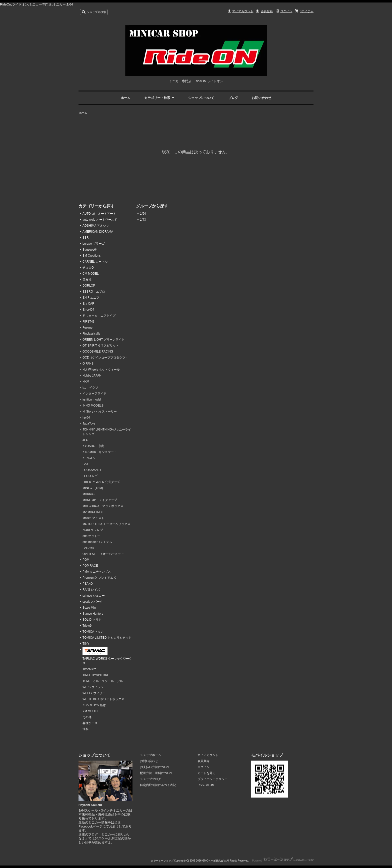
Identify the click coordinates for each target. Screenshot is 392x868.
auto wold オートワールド (100, 220)
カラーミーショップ (162, 861)
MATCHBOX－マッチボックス (103, 506)
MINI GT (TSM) (93, 488)
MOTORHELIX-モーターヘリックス (106, 524)
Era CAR (88, 304)
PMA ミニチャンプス (97, 572)
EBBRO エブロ (94, 292)
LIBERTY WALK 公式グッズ (101, 482)
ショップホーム (150, 755)
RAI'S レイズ (91, 590)
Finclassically (91, 334)
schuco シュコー (94, 596)
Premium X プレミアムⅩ (99, 578)
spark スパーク (93, 602)
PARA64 (88, 548)
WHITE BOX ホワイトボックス (103, 699)
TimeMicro (89, 669)
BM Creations (92, 256)
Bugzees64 (90, 250)
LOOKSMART (92, 470)
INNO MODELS (93, 406)
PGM (86, 560)
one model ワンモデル (97, 542)
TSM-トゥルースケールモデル (103, 681)
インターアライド (94, 394)
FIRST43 (88, 322)
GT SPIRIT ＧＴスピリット (101, 346)
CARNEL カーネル (95, 262)
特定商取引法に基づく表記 (158, 785)
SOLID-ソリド (92, 620)
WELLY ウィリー (94, 693)
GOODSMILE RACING (98, 352)
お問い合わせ (261, 98)
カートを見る (206, 773)
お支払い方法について (155, 767)
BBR (86, 238)
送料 (85, 729)
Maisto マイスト (93, 518)
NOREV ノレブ (93, 530)
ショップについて (201, 98)
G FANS (88, 364)
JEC (85, 440)
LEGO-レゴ (90, 476)
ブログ (233, 98)
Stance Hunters (93, 614)
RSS (201, 785)
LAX (85, 464)
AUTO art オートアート (99, 214)
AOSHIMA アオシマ (96, 226)
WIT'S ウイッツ (93, 687)
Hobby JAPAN (92, 376)
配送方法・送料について (156, 773)
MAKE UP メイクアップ (100, 500)
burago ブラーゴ (94, 244)
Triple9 (87, 626)
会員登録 (267, 11)
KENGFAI (89, 458)
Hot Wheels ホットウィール (101, 370)
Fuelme (87, 328)
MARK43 (88, 494)
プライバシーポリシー (212, 779)
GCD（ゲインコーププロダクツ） (105, 358)
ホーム (126, 98)
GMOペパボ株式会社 (214, 861)
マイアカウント (243, 11)
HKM (86, 382)
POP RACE (90, 566)
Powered (283, 861)
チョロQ (88, 268)
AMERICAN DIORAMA (98, 232)
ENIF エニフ (91, 298)
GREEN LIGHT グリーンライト (103, 340)
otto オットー (91, 536)
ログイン (286, 11)
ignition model (92, 400)
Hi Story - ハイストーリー (100, 412)
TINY (86, 644)
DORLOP (89, 286)
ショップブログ (150, 779)
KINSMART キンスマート (100, 452)
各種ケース (90, 723)
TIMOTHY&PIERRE (96, 675)
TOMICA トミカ (93, 632)
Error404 (88, 310)
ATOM (210, 785)
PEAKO (88, 584)
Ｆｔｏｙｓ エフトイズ (99, 316)
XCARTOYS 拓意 (94, 705)
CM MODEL (91, 274)
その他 (87, 717)
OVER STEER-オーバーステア (103, 554)
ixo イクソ (90, 388)
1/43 (143, 220)
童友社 (87, 280)
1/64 (143, 214)
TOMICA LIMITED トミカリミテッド (107, 638)
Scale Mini (89, 608)
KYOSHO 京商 (93, 446)
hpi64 (86, 418)
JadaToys (89, 424)
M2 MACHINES (93, 512)
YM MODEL (90, 711)
